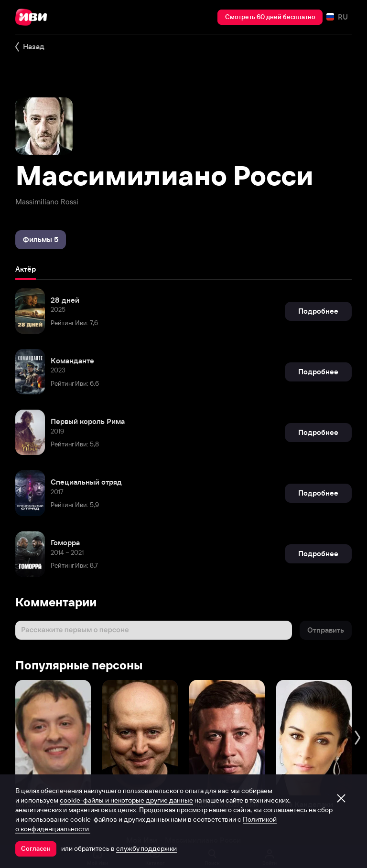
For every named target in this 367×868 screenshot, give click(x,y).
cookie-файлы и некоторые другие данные (126, 800)
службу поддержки (146, 848)
